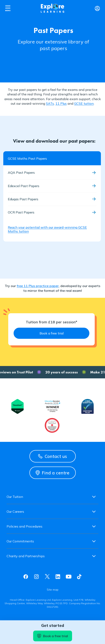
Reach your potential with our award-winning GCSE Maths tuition (47, 229)
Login (97, 8)
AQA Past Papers (21, 172)
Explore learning (52, 8)
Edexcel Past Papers (24, 186)
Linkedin (58, 577)
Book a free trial (53, 636)
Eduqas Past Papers (23, 199)
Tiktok (79, 577)
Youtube (69, 577)
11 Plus (61, 103)
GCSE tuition (84, 103)
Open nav (8, 8)
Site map (53, 590)
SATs (50, 103)
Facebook (26, 577)
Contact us (52, 456)
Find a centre (52, 473)
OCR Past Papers (21, 212)
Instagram (36, 577)
